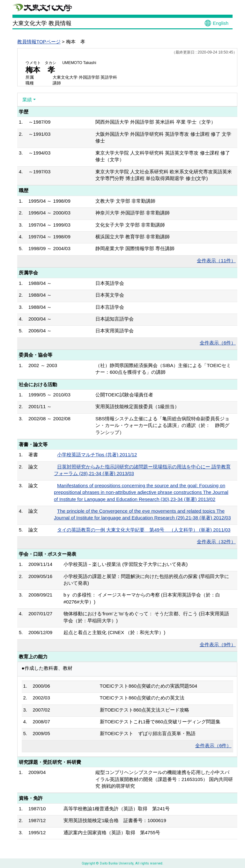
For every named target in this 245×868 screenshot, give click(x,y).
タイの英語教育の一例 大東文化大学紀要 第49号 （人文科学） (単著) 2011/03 (144, 530)
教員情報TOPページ (39, 42)
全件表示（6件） (218, 343)
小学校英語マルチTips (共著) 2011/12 (97, 455)
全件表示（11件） (216, 260)
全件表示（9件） (218, 644)
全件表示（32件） (216, 542)
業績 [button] (27, 100)
